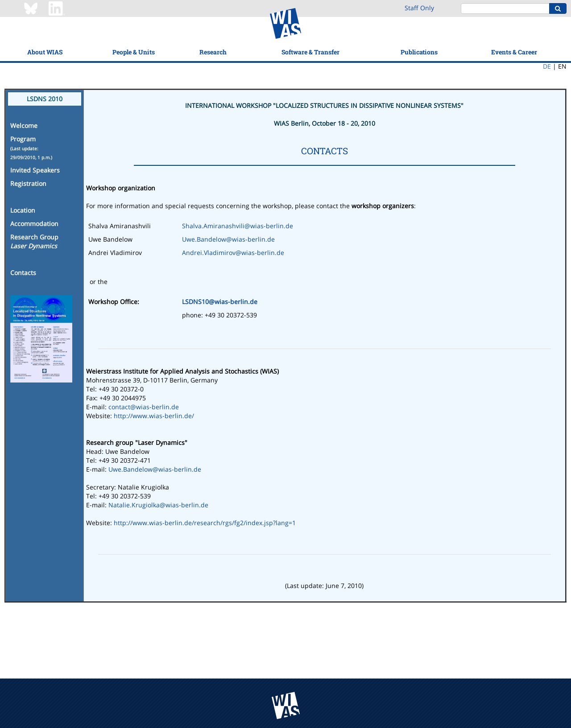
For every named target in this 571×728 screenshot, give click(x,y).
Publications (419, 52)
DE (547, 66)
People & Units (134, 52)
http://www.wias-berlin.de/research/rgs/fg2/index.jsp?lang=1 (205, 523)
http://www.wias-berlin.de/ (154, 416)
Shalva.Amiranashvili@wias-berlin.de (238, 226)
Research (213, 52)
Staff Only (419, 8)
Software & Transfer (310, 52)
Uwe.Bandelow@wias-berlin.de (228, 239)
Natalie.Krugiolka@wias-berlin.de (158, 505)
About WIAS (45, 52)
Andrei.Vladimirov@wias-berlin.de (233, 253)
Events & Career (514, 52)
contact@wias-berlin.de (144, 407)
